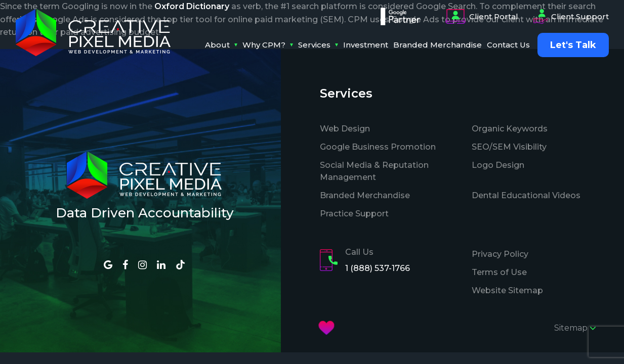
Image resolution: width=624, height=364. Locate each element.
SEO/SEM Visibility (509, 147)
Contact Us (508, 45)
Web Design (345, 129)
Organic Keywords (510, 129)
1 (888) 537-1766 (378, 268)
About (217, 45)
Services (314, 45)
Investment (366, 45)
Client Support (571, 17)
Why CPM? (264, 45)
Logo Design (498, 165)
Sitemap (575, 328)
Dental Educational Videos (526, 195)
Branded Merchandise (438, 45)
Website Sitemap (507, 290)
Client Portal (482, 17)
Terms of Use (499, 272)
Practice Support (354, 214)
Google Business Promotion (378, 147)
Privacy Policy (500, 254)
